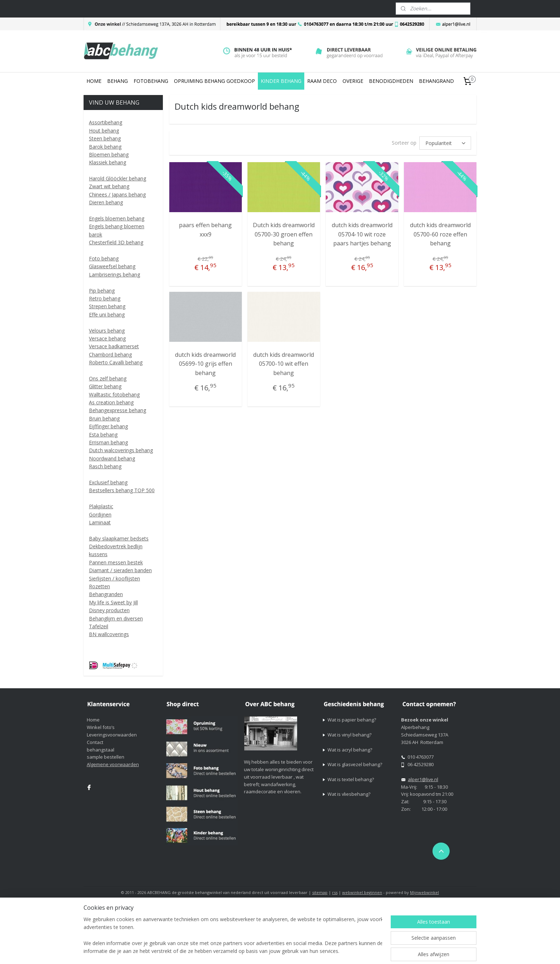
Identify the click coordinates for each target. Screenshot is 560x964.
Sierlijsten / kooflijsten (114, 578)
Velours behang (107, 331)
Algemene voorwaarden (113, 764)
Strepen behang (107, 306)
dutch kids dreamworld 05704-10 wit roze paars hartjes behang (362, 233)
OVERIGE (353, 81)
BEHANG (117, 81)
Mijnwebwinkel (424, 892)
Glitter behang (105, 386)
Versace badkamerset (114, 346)
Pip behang (102, 291)
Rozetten (99, 586)
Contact (95, 742)
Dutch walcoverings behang (121, 450)
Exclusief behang (108, 482)
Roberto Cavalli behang (116, 362)
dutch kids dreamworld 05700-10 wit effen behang (284, 363)
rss (335, 892)
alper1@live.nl (423, 779)
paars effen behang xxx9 (205, 229)
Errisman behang (108, 442)
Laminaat (100, 522)
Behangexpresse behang (117, 410)
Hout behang (104, 131)
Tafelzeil (99, 626)
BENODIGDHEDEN (391, 81)
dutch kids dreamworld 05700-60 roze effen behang (440, 233)
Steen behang (105, 138)
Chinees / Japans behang (117, 194)
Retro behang (105, 298)
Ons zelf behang (108, 378)
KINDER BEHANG (281, 81)
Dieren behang (106, 202)
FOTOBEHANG (151, 81)
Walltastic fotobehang (114, 394)
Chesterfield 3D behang (116, 242)
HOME (94, 81)
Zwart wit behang (109, 186)
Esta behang (103, 434)
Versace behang (107, 338)
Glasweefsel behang (112, 266)
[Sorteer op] (445, 143)
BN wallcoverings (109, 634)
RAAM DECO (322, 81)
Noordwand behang (112, 458)
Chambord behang (110, 354)
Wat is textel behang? (351, 779)
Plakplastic (101, 506)
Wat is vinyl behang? (349, 735)
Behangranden (106, 594)
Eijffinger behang (108, 426)
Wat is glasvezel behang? (355, 764)
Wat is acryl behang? (350, 750)
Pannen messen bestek (116, 562)
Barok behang (105, 147)
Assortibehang (106, 122)
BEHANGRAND (436, 81)
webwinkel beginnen (362, 892)
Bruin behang (104, 418)
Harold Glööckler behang (117, 178)
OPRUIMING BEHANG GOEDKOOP (214, 81)
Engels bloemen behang (117, 218)
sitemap (320, 892)
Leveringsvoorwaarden (112, 735)
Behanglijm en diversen (116, 618)
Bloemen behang (109, 154)
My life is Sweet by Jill (113, 602)
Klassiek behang (107, 162)
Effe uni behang (107, 314)
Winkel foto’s (101, 727)
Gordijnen (100, 515)
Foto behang (104, 258)
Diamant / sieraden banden (120, 570)
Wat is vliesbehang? (349, 794)
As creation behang (111, 402)
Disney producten (109, 610)
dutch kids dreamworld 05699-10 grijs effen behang (205, 363)
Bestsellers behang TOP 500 (122, 490)
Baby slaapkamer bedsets (119, 538)
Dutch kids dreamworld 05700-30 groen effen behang (284, 233)
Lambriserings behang (114, 274)
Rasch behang (105, 466)
